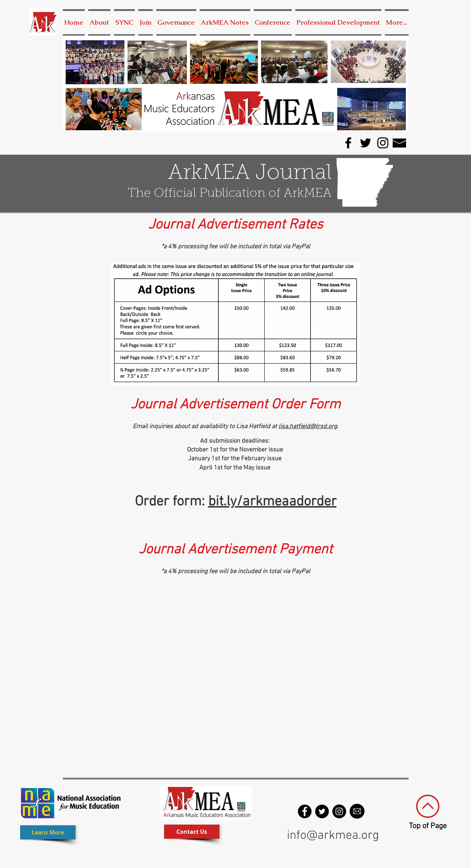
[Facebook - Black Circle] (305, 811)
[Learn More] (48, 832)
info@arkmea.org (333, 836)
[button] (176, 23)
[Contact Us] (192, 832)
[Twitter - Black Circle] (322, 811)
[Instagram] (383, 143)
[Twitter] (366, 143)
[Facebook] (348, 143)
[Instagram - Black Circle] (339, 811)
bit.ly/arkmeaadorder (272, 502)
